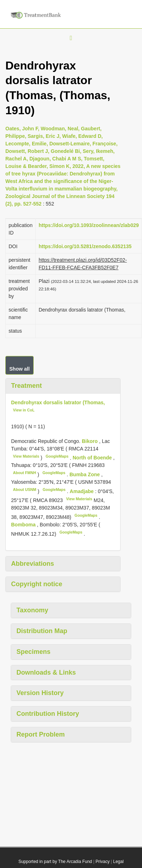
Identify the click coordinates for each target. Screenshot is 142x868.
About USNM (25, 490)
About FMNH (25, 473)
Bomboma (24, 525)
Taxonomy (32, 610)
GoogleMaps (57, 456)
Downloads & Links (46, 672)
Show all (19, 369)
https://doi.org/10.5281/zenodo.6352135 (85, 246)
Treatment (26, 386)
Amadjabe (82, 491)
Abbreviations (33, 564)
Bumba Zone (85, 474)
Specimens (33, 652)
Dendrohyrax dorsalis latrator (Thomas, (58, 402)
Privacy (102, 862)
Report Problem (41, 734)
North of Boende (93, 458)
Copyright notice (37, 584)
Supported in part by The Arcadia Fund (55, 862)
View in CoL (24, 410)
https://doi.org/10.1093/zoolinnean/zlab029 (89, 225)
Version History (40, 693)
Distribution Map (42, 631)
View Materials (26, 456)
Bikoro (90, 441)
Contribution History (48, 714)
